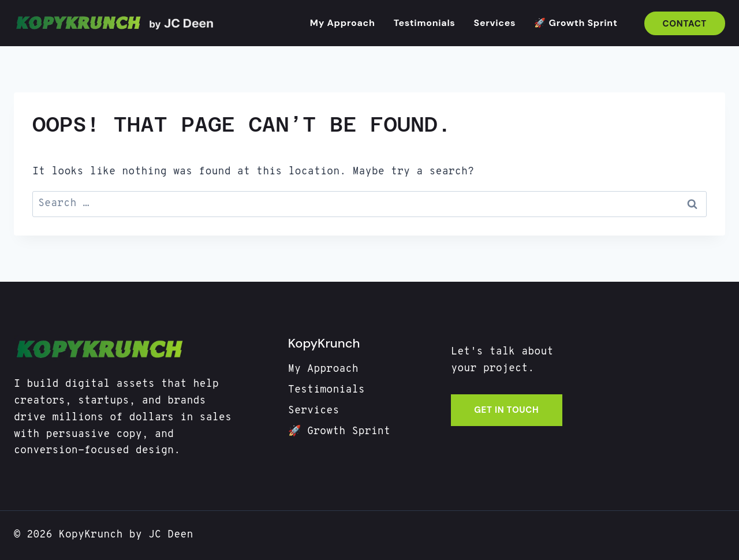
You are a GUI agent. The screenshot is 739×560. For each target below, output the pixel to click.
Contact (685, 24)
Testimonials (425, 23)
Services (495, 23)
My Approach (343, 23)
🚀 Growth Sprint (576, 23)
